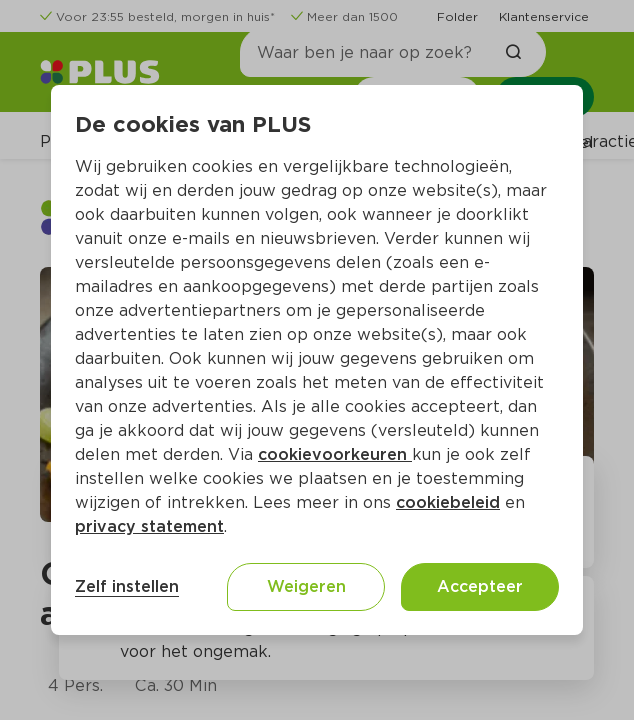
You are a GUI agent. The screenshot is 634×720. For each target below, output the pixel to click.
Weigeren (306, 586)
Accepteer (480, 586)
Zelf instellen (127, 586)
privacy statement (149, 526)
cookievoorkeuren (335, 454)
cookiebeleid (448, 502)
